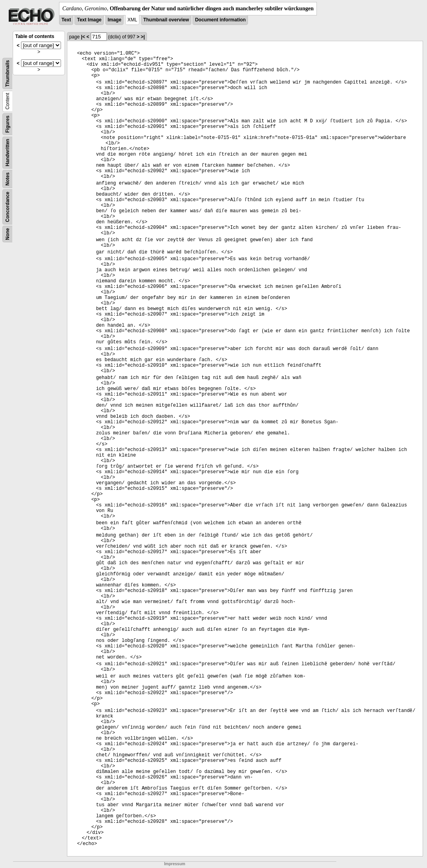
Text (66, 20)
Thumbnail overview (166, 20)
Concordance (8, 207)
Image (115, 20)
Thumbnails (8, 73)
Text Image (89, 20)
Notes (8, 179)
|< (83, 37)
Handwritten (8, 153)
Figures (8, 124)
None (8, 234)
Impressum (174, 864)
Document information (220, 20)
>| (143, 37)
